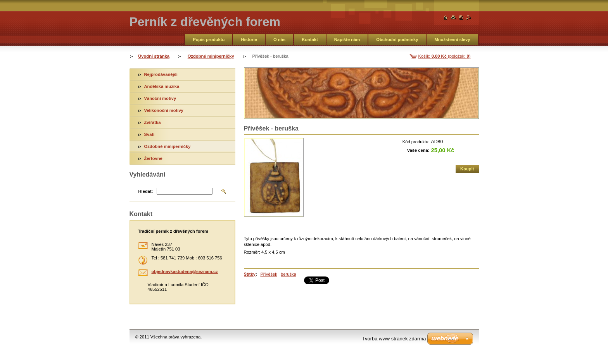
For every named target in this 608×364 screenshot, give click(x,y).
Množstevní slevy (452, 39)
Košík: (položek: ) (445, 56)
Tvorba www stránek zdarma (394, 339)
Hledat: (146, 191)
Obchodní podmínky (397, 39)
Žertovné (153, 158)
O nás (279, 39)
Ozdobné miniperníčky (211, 56)
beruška (288, 274)
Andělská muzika (162, 86)
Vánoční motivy (160, 98)
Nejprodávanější (161, 74)
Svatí (149, 134)
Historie (249, 39)
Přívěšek (269, 274)
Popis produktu (209, 39)
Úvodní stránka (154, 56)
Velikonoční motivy (164, 110)
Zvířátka (153, 122)
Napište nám (347, 39)
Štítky (250, 274)
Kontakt (310, 39)
